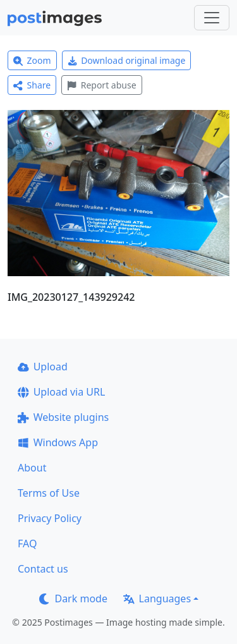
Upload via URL (61, 392)
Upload (43, 367)
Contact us (43, 569)
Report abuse (101, 85)
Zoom (32, 60)
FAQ (27, 544)
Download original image (127, 60)
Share (32, 85)
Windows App (58, 442)
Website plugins (63, 417)
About (32, 468)
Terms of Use (49, 493)
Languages (157, 598)
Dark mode (73, 598)
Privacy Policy (50, 518)
